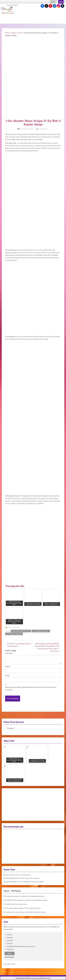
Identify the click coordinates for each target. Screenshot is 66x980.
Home (7, 33)
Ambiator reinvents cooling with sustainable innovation (25, 896)
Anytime (10, 949)
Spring (9, 935)
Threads (10, 728)
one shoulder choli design (14, 634)
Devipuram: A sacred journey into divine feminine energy (26, 912)
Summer (10, 937)
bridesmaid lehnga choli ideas (21, 631)
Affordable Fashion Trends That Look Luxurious (22, 878)
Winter (10, 943)
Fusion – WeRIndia (12, 891)
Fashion (13, 33)
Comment (9, 653)
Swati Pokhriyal (43, 129)
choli (42, 134)
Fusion (20, 33)
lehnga (39, 139)
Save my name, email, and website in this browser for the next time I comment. (31, 688)
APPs (61, 2)
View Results (9, 957)
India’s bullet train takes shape (16, 904)
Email (8, 675)
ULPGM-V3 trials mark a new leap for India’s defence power (27, 900)
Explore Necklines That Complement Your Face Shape (25, 882)
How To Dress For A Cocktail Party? (18, 875)
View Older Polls (9, 964)
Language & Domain (53, 2)
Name (8, 666)
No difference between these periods (21, 946)
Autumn (10, 940)
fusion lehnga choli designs (41, 631)
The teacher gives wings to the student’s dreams (23, 908)
